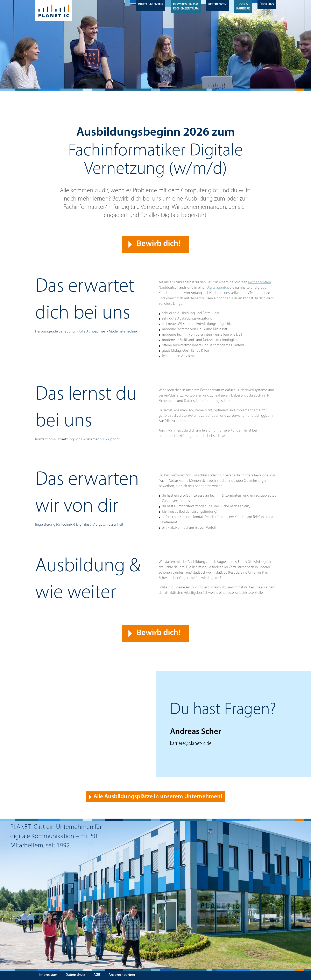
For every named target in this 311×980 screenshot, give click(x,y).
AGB (97, 975)
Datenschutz (75, 975)
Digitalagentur (151, 5)
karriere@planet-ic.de (191, 744)
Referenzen (217, 5)
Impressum (48, 975)
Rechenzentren (260, 282)
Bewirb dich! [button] (159, 244)
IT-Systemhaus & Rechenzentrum (186, 7)
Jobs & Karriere (243, 7)
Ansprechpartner (122, 975)
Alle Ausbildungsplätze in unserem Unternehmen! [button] (158, 797)
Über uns (267, 5)
